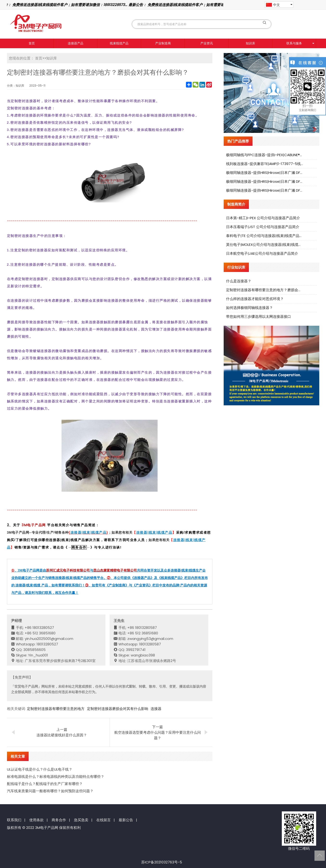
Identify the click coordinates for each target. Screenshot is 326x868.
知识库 (250, 43)
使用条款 (37, 820)
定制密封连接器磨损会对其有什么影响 (118, 709)
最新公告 (126, 820)
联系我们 (14, 820)
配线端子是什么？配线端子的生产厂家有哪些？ (45, 784)
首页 (32, 43)
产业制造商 (163, 43)
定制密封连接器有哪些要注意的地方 (56, 709)
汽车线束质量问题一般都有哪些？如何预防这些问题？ (50, 791)
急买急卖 (81, 820)
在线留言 (104, 820)
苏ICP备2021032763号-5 (162, 862)
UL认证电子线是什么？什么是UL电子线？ (40, 769)
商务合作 (59, 820)
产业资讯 (207, 43)
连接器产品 (76, 43)
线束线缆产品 (119, 43)
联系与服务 (294, 43)
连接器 (156, 709)
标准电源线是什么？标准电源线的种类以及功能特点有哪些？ (56, 776)
